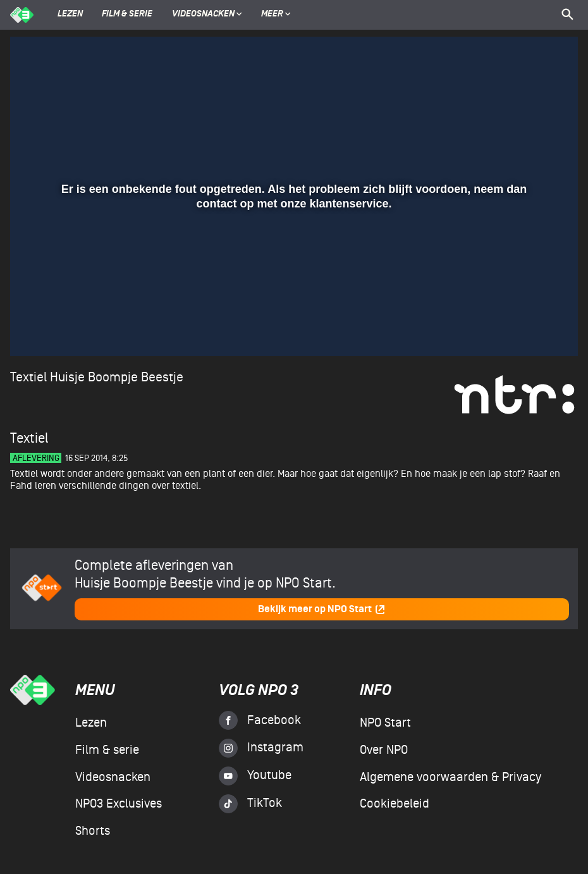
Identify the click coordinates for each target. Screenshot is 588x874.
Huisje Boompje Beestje (117, 377)
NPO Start (385, 723)
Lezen (70, 15)
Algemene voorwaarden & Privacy (450, 777)
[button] (35, 328)
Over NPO (384, 750)
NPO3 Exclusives (119, 804)
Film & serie (127, 15)
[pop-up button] (527, 328)
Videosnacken (203, 15)
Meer (276, 15)
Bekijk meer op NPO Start (322, 609)
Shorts (93, 831)
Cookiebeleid (395, 804)
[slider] (292, 302)
